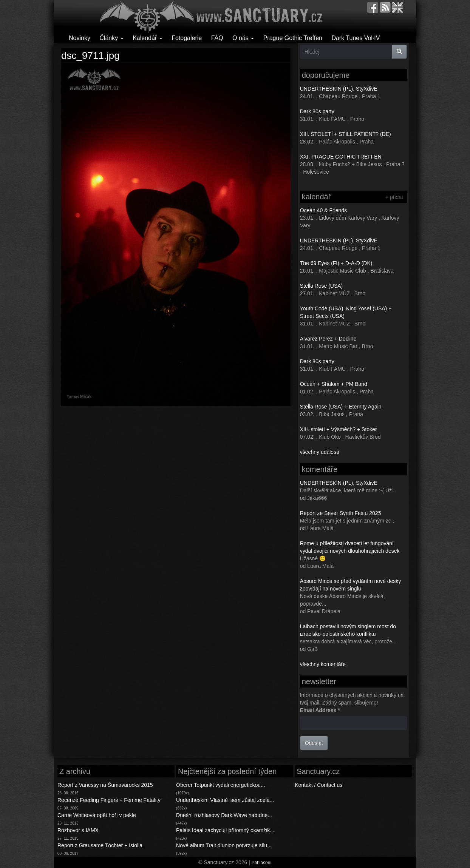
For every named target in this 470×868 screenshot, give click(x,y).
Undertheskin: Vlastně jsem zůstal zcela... (225, 800)
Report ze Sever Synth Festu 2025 (341, 513)
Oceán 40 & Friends (324, 210)
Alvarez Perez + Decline (328, 339)
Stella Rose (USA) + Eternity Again (341, 407)
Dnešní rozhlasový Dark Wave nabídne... (224, 815)
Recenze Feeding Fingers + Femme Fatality (109, 800)
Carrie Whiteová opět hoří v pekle (97, 815)
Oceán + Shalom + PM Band (334, 384)
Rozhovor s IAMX (78, 830)
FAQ (217, 38)
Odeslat (314, 743)
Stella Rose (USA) (322, 286)
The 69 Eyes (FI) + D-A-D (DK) (336, 263)
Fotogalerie (187, 38)
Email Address (320, 710)
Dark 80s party (317, 111)
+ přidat (394, 197)
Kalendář (148, 38)
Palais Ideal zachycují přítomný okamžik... (225, 830)
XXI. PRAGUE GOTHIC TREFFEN (341, 157)
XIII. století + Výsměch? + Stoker (339, 429)
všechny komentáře (323, 664)
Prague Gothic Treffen (293, 38)
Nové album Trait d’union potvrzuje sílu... (224, 845)
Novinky (80, 38)
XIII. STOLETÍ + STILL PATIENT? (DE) (346, 134)
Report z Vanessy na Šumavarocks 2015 (105, 785)
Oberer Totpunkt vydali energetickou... (221, 785)
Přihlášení (262, 863)
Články (111, 38)
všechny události (320, 452)
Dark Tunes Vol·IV (356, 38)
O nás (243, 38)
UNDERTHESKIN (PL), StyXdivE (339, 89)
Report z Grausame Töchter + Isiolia (100, 845)
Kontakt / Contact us (318, 785)
